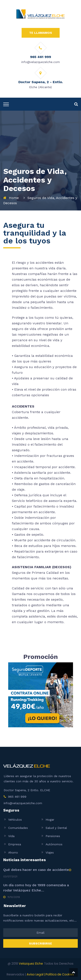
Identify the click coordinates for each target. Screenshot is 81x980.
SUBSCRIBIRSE (40, 943)
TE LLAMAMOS (41, 33)
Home (14, 198)
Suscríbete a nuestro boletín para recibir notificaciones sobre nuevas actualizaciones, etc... (40, 918)
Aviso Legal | (36, 974)
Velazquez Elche (31, 964)
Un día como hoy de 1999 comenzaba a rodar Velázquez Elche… (36, 888)
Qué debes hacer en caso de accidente (36, 870)
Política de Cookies (60, 974)
